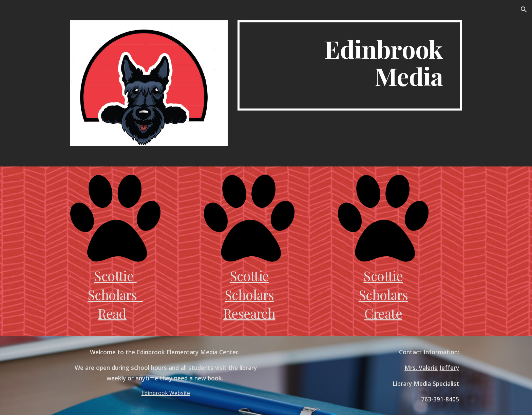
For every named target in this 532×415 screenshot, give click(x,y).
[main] (350, 65)
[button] (524, 9)
